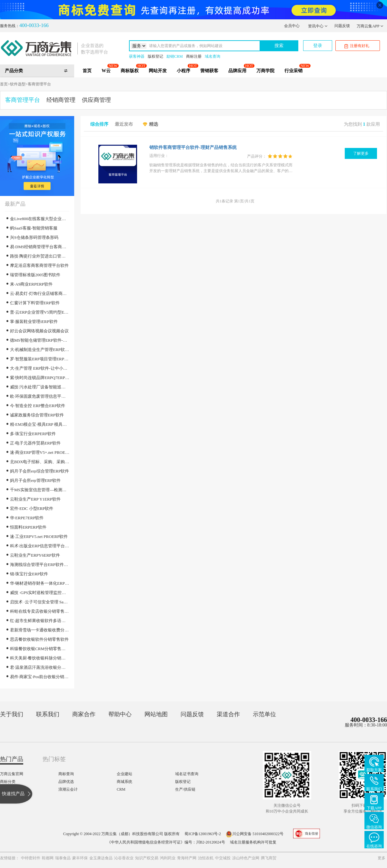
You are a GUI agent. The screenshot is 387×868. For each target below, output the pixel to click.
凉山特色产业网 (246, 858)
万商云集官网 (12, 774)
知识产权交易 (147, 858)
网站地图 (156, 714)
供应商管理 (96, 100)
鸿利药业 (168, 858)
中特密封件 (31, 858)
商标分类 (8, 782)
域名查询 (213, 56)
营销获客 (209, 71)
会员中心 (292, 26)
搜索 (279, 46)
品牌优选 (66, 782)
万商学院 (265, 71)
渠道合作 (228, 714)
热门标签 (54, 759)
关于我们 (12, 714)
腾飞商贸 (269, 858)
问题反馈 (342, 26)
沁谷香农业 (124, 858)
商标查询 (66, 774)
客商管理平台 (39, 84)
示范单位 (264, 714)
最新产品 (15, 204)
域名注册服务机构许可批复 (253, 842)
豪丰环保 (80, 858)
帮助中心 (120, 714)
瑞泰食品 (63, 858)
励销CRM (175, 56)
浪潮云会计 (68, 789)
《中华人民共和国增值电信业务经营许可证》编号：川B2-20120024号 (166, 842)
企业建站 (124, 774)
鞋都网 (48, 858)
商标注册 (194, 56)
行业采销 (293, 71)
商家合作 (84, 714)
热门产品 (12, 759)
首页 (87, 71)
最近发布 (124, 124)
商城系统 (124, 782)
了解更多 (361, 153)
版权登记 (155, 56)
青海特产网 (187, 858)
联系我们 (48, 714)
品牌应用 (237, 71)
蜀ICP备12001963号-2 (203, 834)
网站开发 (158, 71)
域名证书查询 (187, 774)
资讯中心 (318, 26)
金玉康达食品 (101, 858)
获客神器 (137, 56)
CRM (121, 789)
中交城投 (223, 858)
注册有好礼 (357, 46)
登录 (318, 46)
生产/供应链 (185, 789)
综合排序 (99, 124)
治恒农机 (206, 858)
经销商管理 (61, 100)
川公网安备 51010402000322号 (255, 834)
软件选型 (18, 84)
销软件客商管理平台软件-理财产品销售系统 (193, 147)
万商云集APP (370, 26)
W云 (106, 71)
